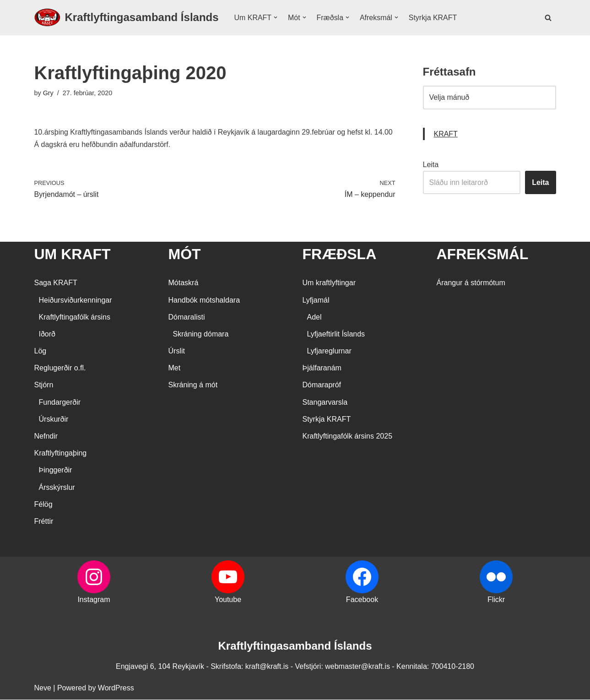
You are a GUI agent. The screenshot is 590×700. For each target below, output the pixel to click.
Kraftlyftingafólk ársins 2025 (348, 437)
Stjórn (44, 385)
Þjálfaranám (322, 368)
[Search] (548, 18)
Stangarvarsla (325, 402)
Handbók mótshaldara (204, 300)
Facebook (362, 600)
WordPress (116, 688)
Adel (314, 317)
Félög (43, 504)
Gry (48, 93)
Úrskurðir (54, 419)
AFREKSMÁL (483, 255)
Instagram (94, 600)
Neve (43, 688)
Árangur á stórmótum (471, 283)
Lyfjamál (316, 300)
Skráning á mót (193, 385)
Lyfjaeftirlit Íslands (336, 334)
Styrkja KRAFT (433, 18)
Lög (41, 351)
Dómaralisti (187, 317)
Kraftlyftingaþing (61, 453)
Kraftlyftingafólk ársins (75, 317)
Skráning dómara (201, 334)
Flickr (496, 600)
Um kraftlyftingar (329, 283)
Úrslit (177, 351)
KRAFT (446, 134)
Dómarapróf (322, 385)
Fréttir (44, 522)
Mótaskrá (184, 283)
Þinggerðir (56, 470)
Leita (431, 165)
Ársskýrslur (57, 487)
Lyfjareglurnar (329, 351)
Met (175, 368)
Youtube (228, 600)
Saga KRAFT (56, 283)
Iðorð (47, 334)
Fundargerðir (60, 402)
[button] (276, 17)
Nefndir (46, 437)
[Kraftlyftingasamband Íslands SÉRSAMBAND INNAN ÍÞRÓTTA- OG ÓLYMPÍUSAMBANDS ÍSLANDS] (127, 18)
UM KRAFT (73, 255)
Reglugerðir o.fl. (60, 368)
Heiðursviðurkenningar (76, 300)
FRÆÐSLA (340, 255)
